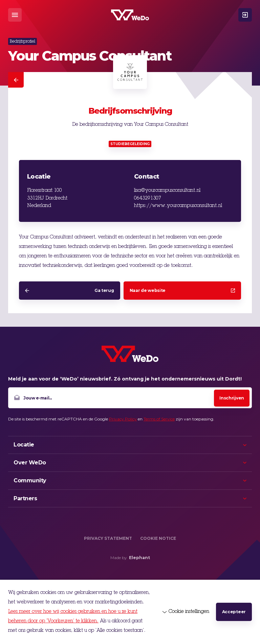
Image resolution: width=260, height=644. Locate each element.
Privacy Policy (123, 419)
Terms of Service (159, 419)
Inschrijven (232, 398)
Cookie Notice (158, 538)
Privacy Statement (108, 538)
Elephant (139, 558)
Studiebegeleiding (130, 144)
